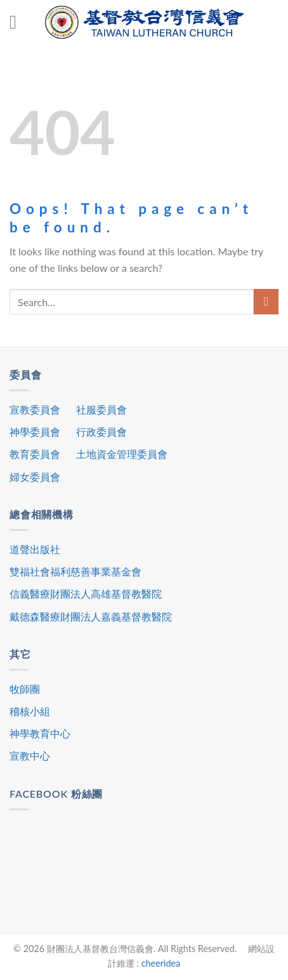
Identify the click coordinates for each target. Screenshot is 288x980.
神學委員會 (35, 432)
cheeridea (161, 963)
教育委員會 (35, 454)
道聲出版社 (35, 549)
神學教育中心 (40, 733)
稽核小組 (30, 711)
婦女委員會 (35, 477)
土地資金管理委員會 (122, 454)
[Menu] (19, 22)
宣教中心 (30, 755)
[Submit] (266, 301)
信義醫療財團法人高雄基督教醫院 (86, 594)
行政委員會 (101, 432)
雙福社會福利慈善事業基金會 (75, 571)
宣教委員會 (35, 409)
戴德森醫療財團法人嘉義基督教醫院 (91, 616)
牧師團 (25, 689)
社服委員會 (101, 409)
